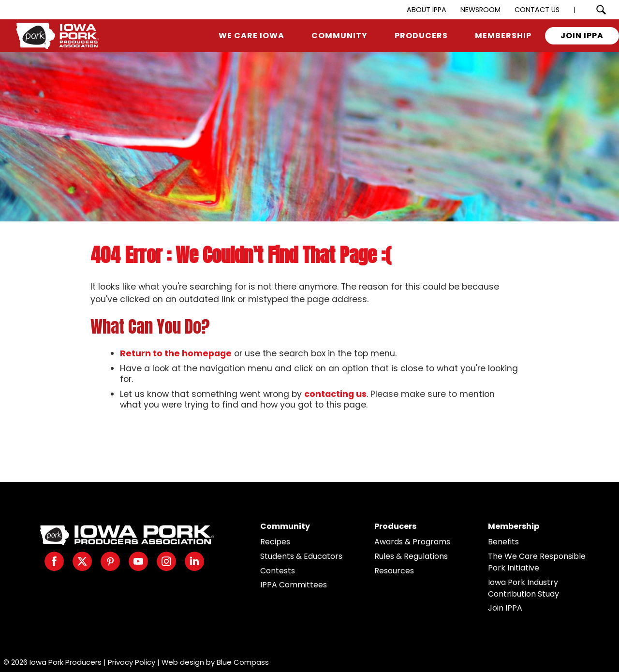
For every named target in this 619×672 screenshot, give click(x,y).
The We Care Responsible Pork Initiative (537, 562)
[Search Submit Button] (601, 10)
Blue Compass (243, 662)
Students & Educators (301, 556)
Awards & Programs (412, 542)
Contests (278, 571)
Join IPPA (505, 608)
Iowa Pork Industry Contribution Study (523, 588)
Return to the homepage (176, 353)
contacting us (335, 394)
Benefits (503, 542)
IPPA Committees (294, 585)
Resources (394, 571)
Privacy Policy (132, 662)
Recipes (275, 542)
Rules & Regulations (411, 556)
